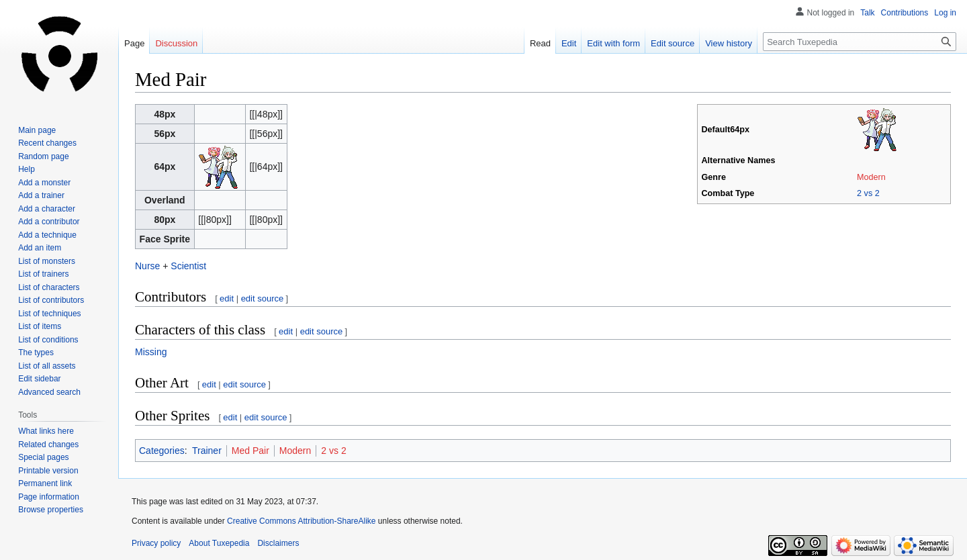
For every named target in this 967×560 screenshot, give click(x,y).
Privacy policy (156, 543)
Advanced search (49, 392)
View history (729, 43)
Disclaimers (278, 543)
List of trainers (43, 274)
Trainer (207, 451)
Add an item (40, 248)
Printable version (48, 471)
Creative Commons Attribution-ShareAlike (301, 521)
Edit (569, 43)
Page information (49, 497)
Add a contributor (49, 222)
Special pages (43, 457)
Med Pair (250, 451)
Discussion (176, 43)
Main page (37, 130)
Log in (945, 13)
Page (134, 43)
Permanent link (45, 483)
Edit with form (613, 43)
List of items (40, 326)
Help (27, 169)
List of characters (49, 287)
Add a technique (47, 235)
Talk (867, 13)
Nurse (147, 266)
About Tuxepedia (219, 543)
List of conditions (48, 340)
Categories (162, 451)
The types (36, 353)
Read (540, 43)
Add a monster (44, 183)
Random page (43, 156)
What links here (46, 431)
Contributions (905, 13)
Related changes (48, 445)
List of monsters (47, 261)
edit (227, 298)
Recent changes (47, 143)
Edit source (673, 43)
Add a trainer (41, 195)
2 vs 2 (868, 193)
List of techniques (49, 314)
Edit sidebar (39, 379)
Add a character (47, 209)
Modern (871, 177)
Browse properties (51, 510)
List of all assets (47, 366)
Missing (151, 352)
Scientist (188, 266)
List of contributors (51, 300)
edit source (263, 298)
